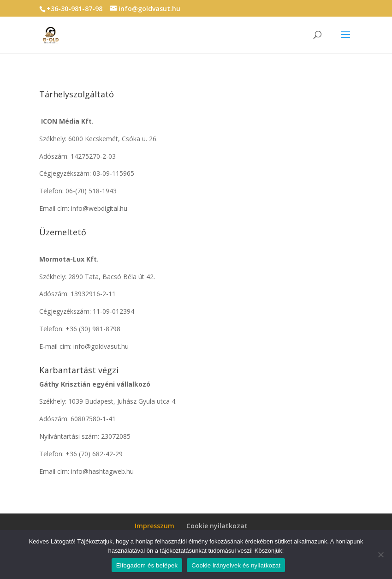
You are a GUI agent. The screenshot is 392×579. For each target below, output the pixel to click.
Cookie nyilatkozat (217, 526)
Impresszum (154, 526)
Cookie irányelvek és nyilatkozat (236, 565)
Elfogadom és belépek (147, 565)
